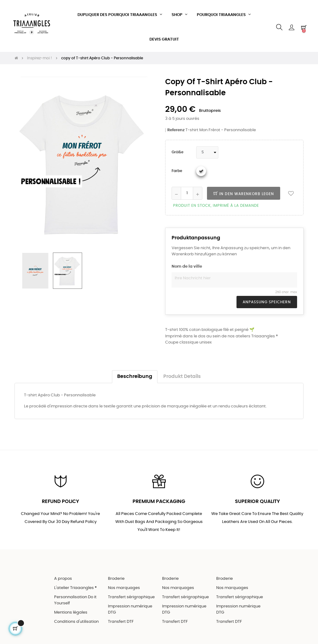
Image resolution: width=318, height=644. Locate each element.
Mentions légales (71, 611)
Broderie (116, 577)
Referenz (176, 129)
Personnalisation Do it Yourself (75, 599)
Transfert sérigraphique (131, 596)
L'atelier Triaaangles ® (76, 587)
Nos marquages (124, 587)
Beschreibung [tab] (135, 375)
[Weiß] (201, 170)
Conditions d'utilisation (76, 620)
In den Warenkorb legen (244, 192)
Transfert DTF (121, 620)
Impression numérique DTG (130, 608)
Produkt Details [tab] (182, 375)
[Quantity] (187, 192)
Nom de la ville (187, 265)
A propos (63, 577)
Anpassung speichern (267, 301)
